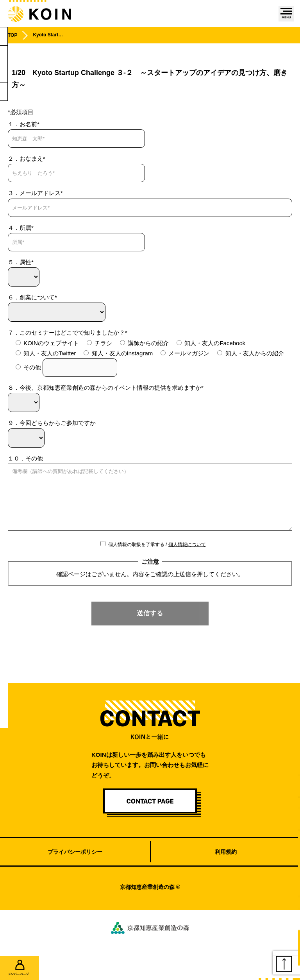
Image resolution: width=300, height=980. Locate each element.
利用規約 (226, 864)
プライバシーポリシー (75, 864)
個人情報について (187, 556)
